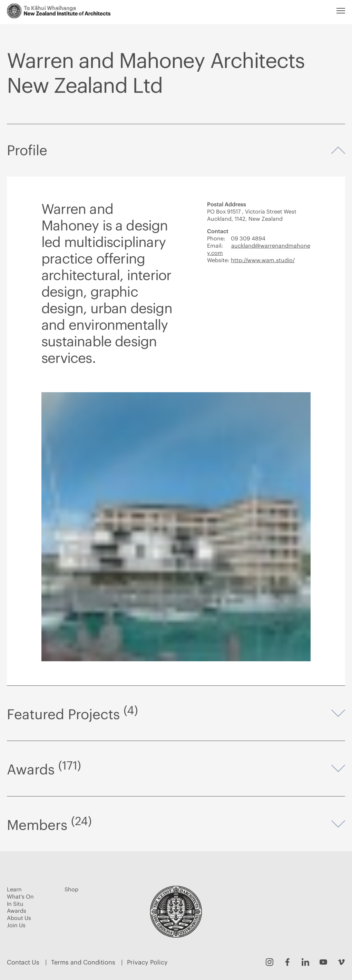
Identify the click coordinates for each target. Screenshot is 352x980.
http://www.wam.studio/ (263, 260)
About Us (19, 918)
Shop (71, 889)
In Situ (15, 904)
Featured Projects (176, 713)
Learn (14, 889)
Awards (176, 769)
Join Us (16, 925)
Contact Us (23, 962)
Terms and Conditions (83, 962)
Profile (176, 151)
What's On (20, 897)
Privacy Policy (147, 962)
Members (176, 824)
